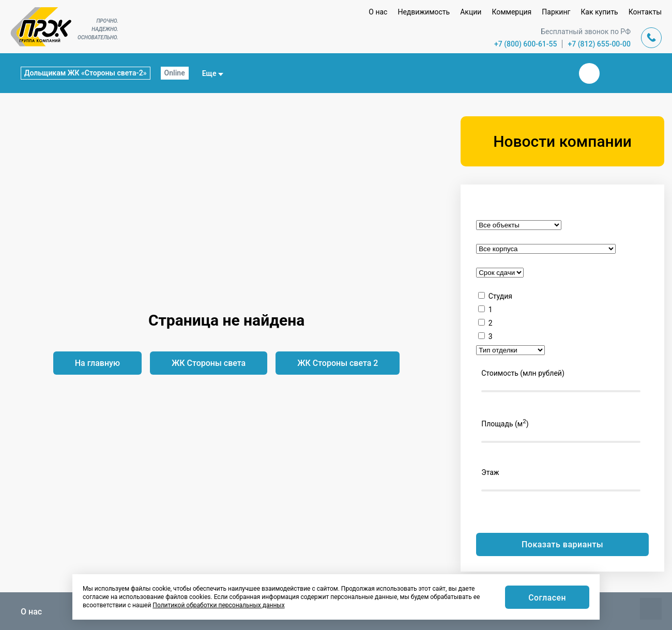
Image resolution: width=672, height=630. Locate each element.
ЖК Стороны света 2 (338, 363)
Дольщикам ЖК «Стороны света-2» (86, 73)
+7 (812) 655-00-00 (599, 44)
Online (175, 73)
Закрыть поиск (556, 73)
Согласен (547, 598)
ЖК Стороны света (209, 363)
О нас (378, 12)
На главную (97, 363)
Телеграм (614, 73)
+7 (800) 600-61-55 (526, 44)
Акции (471, 12)
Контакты (645, 12)
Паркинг (556, 12)
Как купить (599, 12)
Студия (500, 296)
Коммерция (511, 12)
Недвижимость (424, 12)
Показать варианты (562, 544)
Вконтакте (589, 73)
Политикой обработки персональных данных (218, 605)
